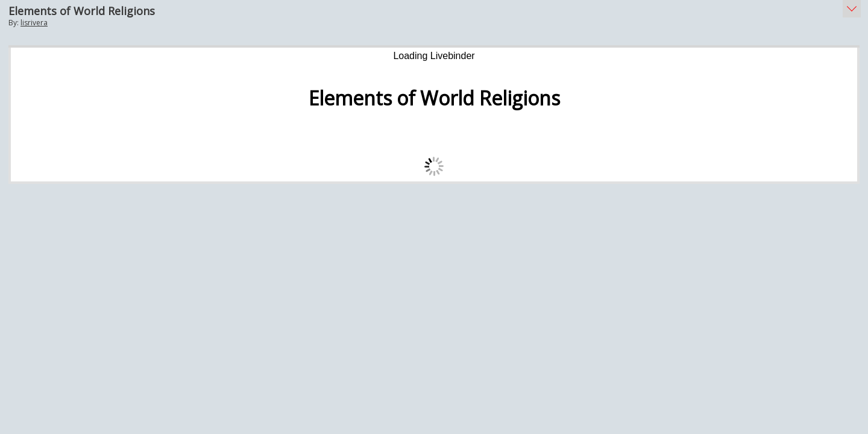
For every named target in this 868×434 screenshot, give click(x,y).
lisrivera (34, 23)
